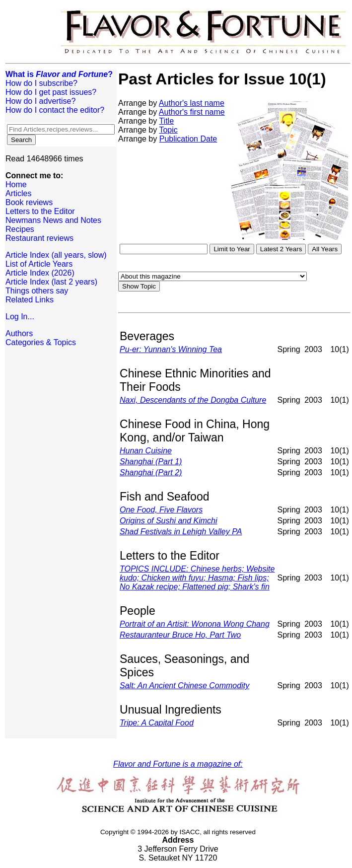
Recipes (20, 229)
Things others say (37, 291)
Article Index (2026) (40, 273)
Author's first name (192, 112)
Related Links (30, 300)
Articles (18, 193)
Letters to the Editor (40, 211)
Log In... (20, 317)
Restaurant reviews (39, 238)
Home (16, 184)
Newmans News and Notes (53, 220)
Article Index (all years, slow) (56, 255)
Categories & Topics (41, 342)
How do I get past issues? (51, 92)
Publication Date (188, 139)
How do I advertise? (40, 101)
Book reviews (29, 202)
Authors (19, 333)
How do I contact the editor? (55, 110)
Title (166, 121)
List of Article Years (39, 264)
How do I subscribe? (41, 83)
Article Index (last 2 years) (51, 282)
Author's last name (192, 103)
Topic (168, 130)
